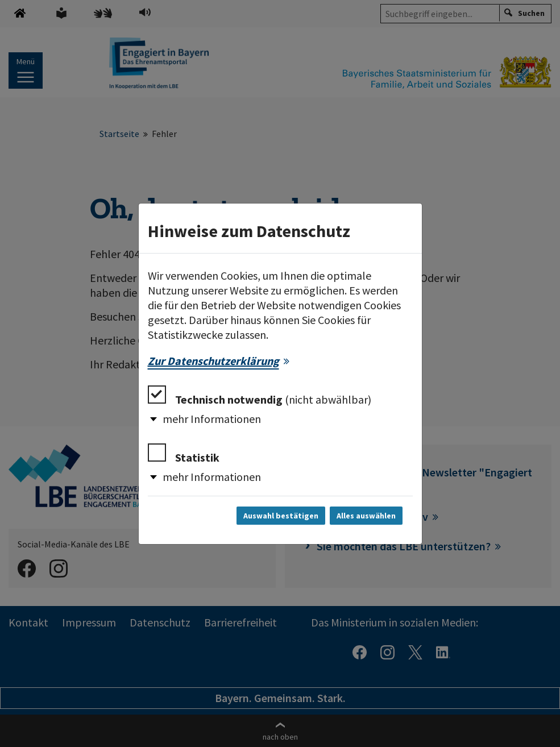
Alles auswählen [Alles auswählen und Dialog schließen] (366, 516)
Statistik (184, 454)
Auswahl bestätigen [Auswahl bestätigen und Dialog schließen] (281, 516)
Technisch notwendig (260, 396)
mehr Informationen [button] (212, 419)
